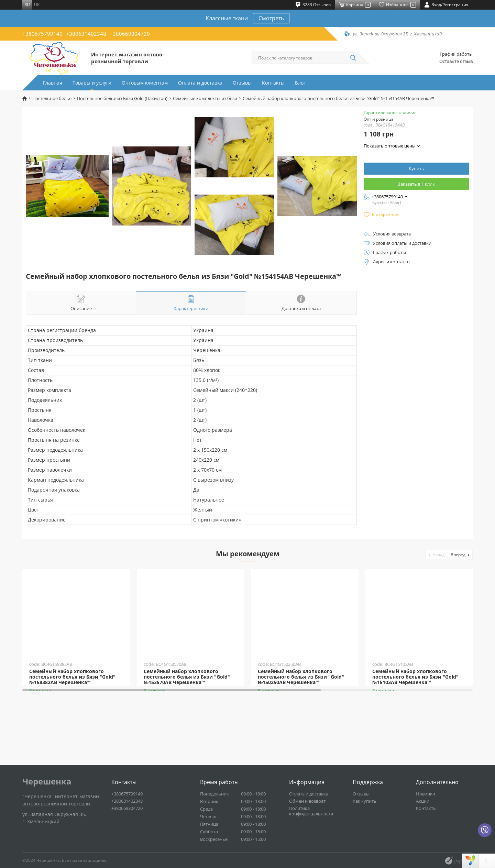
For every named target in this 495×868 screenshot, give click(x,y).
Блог (300, 83)
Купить (416, 168)
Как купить (365, 801)
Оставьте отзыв (456, 61)
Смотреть (271, 18)
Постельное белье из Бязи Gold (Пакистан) (122, 98)
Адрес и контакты (392, 262)
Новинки (426, 794)
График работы (456, 54)
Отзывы (242, 83)
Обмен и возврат (307, 801)
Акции (423, 801)
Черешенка (47, 781)
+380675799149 (42, 34)
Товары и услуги (92, 83)
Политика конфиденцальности (311, 811)
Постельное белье (52, 98)
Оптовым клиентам (145, 83)
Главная (53, 83)
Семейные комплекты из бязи (205, 98)
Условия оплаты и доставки (402, 243)
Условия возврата (392, 234)
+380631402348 (86, 34)
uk (37, 5)
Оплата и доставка (200, 83)
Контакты (273, 83)
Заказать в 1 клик (416, 184)
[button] (437, 555)
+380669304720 (130, 34)
